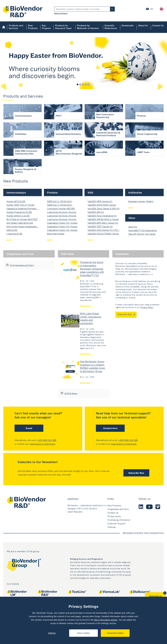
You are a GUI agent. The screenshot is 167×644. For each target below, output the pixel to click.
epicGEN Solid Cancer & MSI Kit (104, 208)
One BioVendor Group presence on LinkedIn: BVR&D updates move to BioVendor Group (92, 366)
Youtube (149, 507)
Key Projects (46, 27)
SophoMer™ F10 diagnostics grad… (143, 231)
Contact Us (158, 25)
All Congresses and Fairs (22, 265)
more (9, 240)
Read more (85, 306)
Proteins (52, 192)
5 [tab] (89, 84)
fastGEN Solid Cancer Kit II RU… (104, 230)
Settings (52, 633)
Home (4, 27)
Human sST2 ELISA (16, 201)
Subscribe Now (125, 314)
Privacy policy (114, 516)
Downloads (128, 25)
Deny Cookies (83, 633)
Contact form (110, 428)
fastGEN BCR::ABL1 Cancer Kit (103, 223)
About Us (143, 25)
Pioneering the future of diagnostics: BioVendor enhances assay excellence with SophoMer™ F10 (92, 269)
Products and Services (16, 27)
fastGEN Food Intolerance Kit (102, 216)
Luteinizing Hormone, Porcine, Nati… (62, 212)
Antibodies (135, 192)
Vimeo (158, 507)
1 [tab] (78, 84)
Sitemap (112, 527)
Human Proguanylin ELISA (19, 212)
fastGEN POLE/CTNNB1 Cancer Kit (103, 234)
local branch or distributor (43, 444)
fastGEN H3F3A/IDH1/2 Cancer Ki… (103, 219)
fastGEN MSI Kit (96, 212)
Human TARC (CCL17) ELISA (20, 205)
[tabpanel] (83, 63)
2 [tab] (80, 84)
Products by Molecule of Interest (88, 27)
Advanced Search (61, 13)
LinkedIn (141, 507)
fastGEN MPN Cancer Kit (100, 201)
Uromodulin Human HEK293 (61, 208)
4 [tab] (86, 84)
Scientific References (111, 27)
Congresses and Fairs (20, 254)
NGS (90, 192)
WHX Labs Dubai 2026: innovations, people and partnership (91, 318)
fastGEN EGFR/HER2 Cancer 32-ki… (102, 205)
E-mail (29, 428)
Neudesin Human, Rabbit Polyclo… (141, 202)
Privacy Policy (147, 307)
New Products (33, 27)
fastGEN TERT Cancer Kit (100, 226)
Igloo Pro (133, 227)
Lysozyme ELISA (14, 234)
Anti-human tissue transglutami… (23, 226)
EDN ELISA (12, 230)
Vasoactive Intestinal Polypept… (22, 208)
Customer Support (116, 523)
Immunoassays (16, 192)
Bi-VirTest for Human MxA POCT (22, 219)
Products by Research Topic (63, 27)
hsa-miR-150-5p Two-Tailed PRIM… (142, 234)
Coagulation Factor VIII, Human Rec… (62, 223)
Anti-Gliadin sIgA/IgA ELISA (20, 223)
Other (132, 218)
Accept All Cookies (115, 633)
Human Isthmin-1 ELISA (18, 216)
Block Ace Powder (56, 234)
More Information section (106, 620)
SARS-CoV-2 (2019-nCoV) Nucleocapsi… (60, 202)
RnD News (68, 254)
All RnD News (71, 393)
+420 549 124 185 (47, 440)
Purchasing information (119, 520)
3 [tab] (83, 84)
